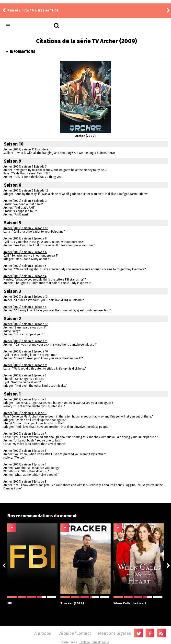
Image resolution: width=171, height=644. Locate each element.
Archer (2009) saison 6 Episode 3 (25, 201)
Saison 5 (12, 223)
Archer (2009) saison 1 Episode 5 (25, 451)
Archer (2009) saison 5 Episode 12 (26, 228)
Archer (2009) (85, 136)
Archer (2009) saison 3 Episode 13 (26, 297)
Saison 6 (13, 185)
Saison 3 (12, 291)
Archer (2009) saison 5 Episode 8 (25, 238)
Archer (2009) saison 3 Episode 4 (25, 307)
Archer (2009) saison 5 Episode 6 (25, 252)
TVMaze (85, 642)
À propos (43, 633)
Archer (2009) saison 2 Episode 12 (26, 324)
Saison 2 (12, 319)
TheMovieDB (101, 642)
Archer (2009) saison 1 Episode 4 (25, 464)
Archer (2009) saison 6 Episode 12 (26, 191)
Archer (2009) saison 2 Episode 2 (25, 375)
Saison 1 (12, 394)
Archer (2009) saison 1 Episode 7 (25, 434)
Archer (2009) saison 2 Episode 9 (25, 365)
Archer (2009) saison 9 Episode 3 (25, 167)
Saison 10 (14, 144)
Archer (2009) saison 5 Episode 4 (25, 276)
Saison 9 (13, 161)
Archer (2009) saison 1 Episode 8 (25, 399)
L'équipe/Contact (74, 633)
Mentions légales (114, 633)
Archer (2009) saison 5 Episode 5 (25, 266)
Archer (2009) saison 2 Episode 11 (25, 341)
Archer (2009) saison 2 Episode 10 (26, 351)
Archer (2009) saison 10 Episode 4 (26, 149)
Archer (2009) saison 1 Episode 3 (25, 482)
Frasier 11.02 (48, 10)
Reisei (13, 10)
